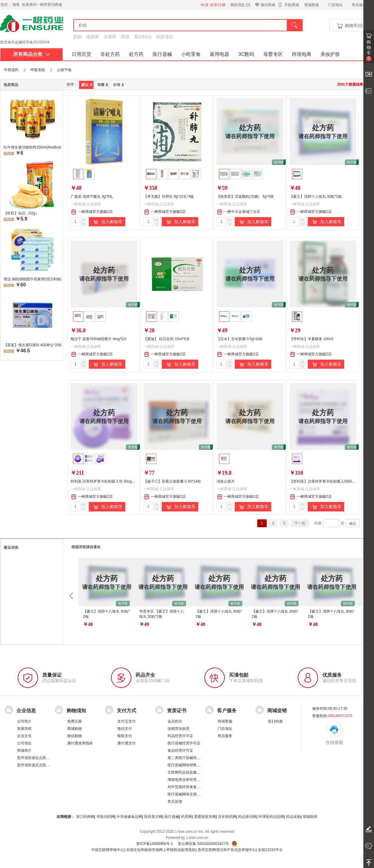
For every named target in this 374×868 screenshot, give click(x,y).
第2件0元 (143, 37)
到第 (318, 523)
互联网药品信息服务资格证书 (191, 772)
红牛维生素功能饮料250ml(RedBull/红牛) (33, 147)
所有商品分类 (31, 54)
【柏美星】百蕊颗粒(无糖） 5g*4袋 (245, 196)
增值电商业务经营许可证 (188, 780)
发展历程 (24, 729)
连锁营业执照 (178, 729)
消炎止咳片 (226, 481)
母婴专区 (273, 54)
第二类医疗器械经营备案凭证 (191, 758)
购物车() (349, 26)
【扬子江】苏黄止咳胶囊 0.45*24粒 (172, 481)
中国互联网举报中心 (108, 850)
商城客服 (312, 5)
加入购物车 (107, 222)
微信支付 (125, 729)
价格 (118, 85)
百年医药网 (227, 817)
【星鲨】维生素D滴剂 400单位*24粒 (33, 345)
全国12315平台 (270, 850)
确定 (353, 524)
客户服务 (227, 710)
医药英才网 (153, 817)
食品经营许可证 (180, 750)
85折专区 (165, 37)
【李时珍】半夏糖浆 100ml (311, 339)
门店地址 (335, 5)
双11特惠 (275, 721)
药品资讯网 (247, 817)
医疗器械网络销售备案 (186, 765)
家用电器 (220, 54)
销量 (103, 85)
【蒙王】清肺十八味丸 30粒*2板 (316, 196)
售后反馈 (175, 801)
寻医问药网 (106, 817)
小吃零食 (191, 54)
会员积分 (175, 721)
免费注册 (74, 721)
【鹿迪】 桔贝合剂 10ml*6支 (167, 339)
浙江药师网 (85, 817)
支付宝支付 (126, 721)
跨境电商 (302, 54)
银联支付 (125, 736)
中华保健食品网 (129, 817)
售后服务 (359, 5)
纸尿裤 (93, 37)
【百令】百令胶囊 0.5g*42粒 (240, 339)
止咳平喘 (64, 70)
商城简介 (24, 750)
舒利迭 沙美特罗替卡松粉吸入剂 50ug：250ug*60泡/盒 (115, 481)
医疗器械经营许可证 (184, 743)
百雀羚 (110, 37)
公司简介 (24, 721)
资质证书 (177, 710)
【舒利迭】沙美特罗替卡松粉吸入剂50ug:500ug (328, 481)
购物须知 (76, 710)
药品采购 (293, 817)
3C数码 (246, 54)
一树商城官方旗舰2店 (92, 212)
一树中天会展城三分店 (239, 212)
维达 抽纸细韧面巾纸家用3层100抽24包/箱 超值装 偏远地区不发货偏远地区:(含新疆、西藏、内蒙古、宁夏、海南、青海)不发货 (33, 279)
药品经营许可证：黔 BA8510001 (27, 42)
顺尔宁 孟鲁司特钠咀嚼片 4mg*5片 (99, 339)
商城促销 (277, 710)
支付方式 (126, 710)
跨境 (125, 37)
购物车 (369, 50)
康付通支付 (126, 743)
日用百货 (81, 54)
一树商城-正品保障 (86, 204)
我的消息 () (240, 5)
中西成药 (11, 70)
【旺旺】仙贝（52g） (21, 213)
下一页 (300, 523)
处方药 (136, 54)
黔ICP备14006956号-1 (155, 844)
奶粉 (78, 37)
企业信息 (26, 710)
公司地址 (24, 743)
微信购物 (74, 736)
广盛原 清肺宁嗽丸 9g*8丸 (92, 196)
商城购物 (74, 729)
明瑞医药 (310, 817)
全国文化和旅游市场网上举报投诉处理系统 (161, 850)
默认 (87, 85)
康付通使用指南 (80, 743)
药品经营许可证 (180, 736)
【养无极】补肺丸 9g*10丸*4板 (169, 196)
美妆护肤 (330, 54)
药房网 (186, 817)
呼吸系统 (38, 70)
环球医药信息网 (271, 817)
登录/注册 (218, 5)
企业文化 (24, 736)
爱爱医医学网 (205, 817)
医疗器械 (162, 54)
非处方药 (110, 54)
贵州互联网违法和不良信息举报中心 (227, 850)
